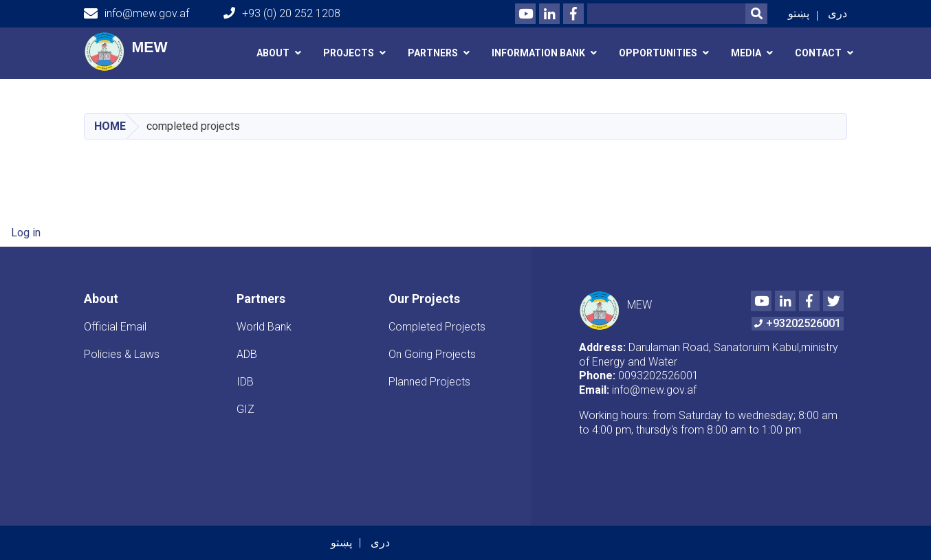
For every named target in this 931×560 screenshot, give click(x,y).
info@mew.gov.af (136, 14)
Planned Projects (429, 382)
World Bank (264, 327)
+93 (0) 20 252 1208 (282, 13)
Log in (26, 233)
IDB (245, 382)
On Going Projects (432, 354)
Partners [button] (433, 53)
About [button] (273, 53)
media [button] (746, 53)
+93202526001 (798, 323)
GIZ (245, 409)
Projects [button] (349, 53)
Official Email (115, 327)
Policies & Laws (122, 354)
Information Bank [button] (538, 53)
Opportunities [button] (658, 53)
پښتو (799, 13)
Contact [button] (818, 53)
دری (837, 13)
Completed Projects (437, 327)
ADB (247, 354)
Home (110, 126)
